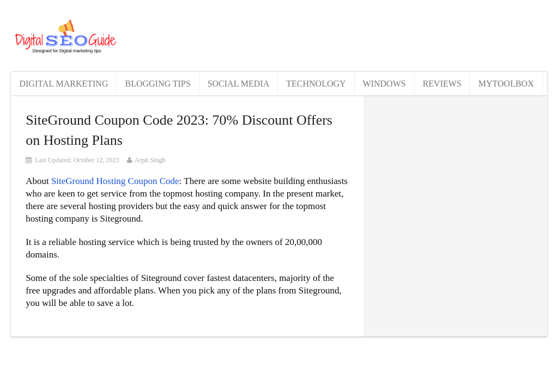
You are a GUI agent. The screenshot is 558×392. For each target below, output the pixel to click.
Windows (384, 84)
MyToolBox (506, 84)
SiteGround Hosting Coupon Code (115, 181)
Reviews (442, 84)
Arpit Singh (150, 160)
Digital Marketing (63, 84)
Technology (316, 84)
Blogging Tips (157, 84)
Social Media (239, 84)
